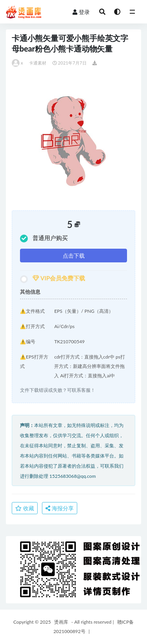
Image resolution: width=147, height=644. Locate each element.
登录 (81, 12)
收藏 (25, 508)
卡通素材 (38, 63)
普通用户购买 (44, 238)
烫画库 (61, 622)
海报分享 (60, 508)
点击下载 (74, 256)
